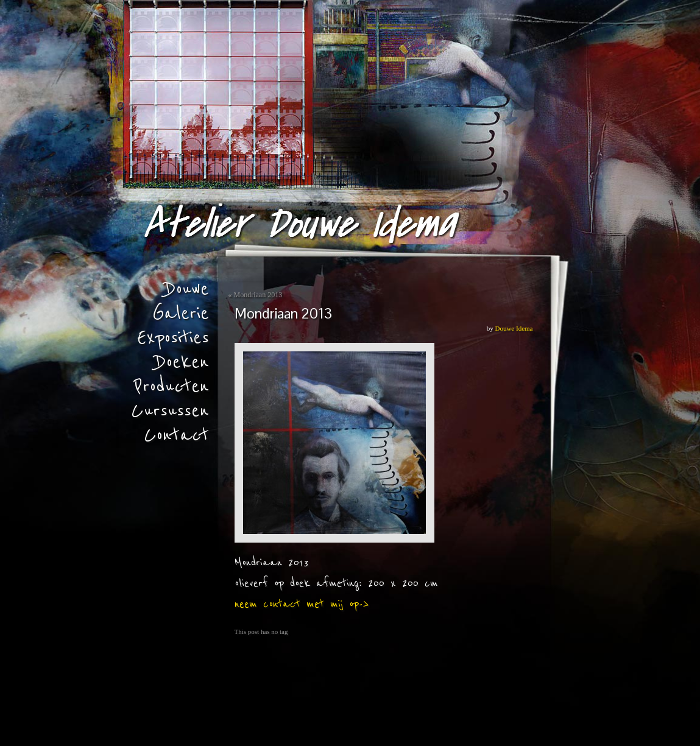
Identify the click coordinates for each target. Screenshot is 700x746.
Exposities (173, 338)
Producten (171, 387)
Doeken (182, 362)
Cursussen (170, 411)
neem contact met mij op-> (302, 604)
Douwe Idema (514, 328)
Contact (176, 435)
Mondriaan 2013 (258, 295)
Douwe (187, 289)
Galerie (181, 314)
